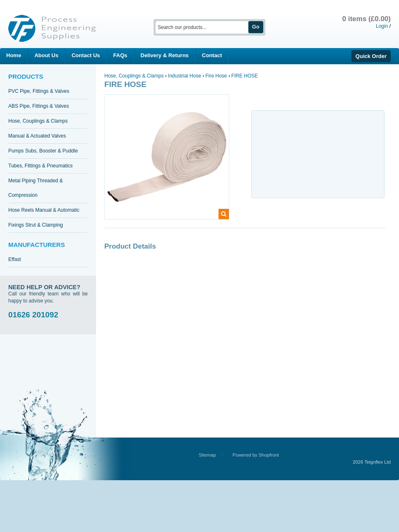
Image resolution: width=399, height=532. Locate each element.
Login (382, 26)
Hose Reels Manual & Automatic (44, 210)
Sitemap (207, 455)
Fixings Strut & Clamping (36, 225)
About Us (46, 55)
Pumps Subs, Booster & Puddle (43, 151)
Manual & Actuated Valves (37, 136)
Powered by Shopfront (256, 455)
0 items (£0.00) (367, 19)
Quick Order (371, 56)
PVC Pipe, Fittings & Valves (39, 91)
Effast (14, 259)
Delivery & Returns (165, 55)
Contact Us (86, 55)
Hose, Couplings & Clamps (38, 121)
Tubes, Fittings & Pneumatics (41, 166)
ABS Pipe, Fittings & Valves (39, 106)
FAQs (120, 55)
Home (14, 55)
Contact (212, 55)
